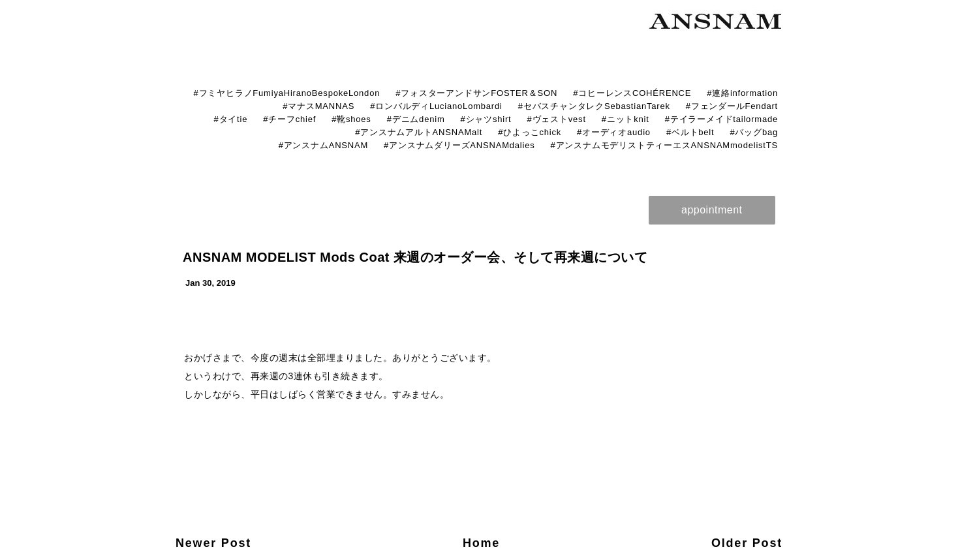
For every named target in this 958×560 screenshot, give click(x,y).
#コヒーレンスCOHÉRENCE (632, 93)
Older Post (747, 543)
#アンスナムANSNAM (323, 145)
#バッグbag (754, 132)
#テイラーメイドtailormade (721, 119)
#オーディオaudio (614, 132)
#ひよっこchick (530, 132)
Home (481, 543)
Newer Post (213, 543)
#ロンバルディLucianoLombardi (436, 106)
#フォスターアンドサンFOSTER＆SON (476, 93)
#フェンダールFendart (732, 106)
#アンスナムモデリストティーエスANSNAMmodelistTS (664, 145)
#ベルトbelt (690, 132)
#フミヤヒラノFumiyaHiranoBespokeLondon (286, 93)
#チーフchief (289, 119)
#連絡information (742, 93)
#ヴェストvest (557, 119)
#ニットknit (626, 119)
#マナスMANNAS (318, 106)
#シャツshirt (486, 119)
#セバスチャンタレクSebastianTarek (594, 106)
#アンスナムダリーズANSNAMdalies (459, 145)
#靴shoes (351, 119)
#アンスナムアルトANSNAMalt (419, 132)
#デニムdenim (416, 119)
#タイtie (230, 119)
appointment (712, 210)
